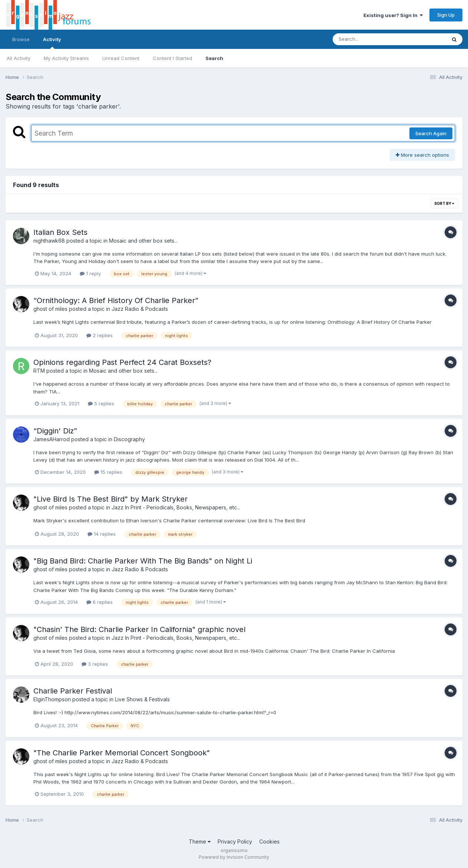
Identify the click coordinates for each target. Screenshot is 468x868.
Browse (21, 39)
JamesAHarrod (52, 439)
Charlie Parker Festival (73, 691)
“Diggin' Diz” (55, 431)
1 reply (90, 273)
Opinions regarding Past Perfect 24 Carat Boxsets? (122, 362)
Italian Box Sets (60, 232)
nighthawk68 (49, 241)
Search (214, 58)
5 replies (101, 403)
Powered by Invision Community (234, 857)
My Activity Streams (66, 58)
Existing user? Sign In (393, 15)
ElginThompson (52, 699)
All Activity (19, 58)
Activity (52, 43)
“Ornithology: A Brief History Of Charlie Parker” (116, 300)
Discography (129, 439)
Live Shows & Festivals (142, 699)
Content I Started (172, 58)
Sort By (444, 203)
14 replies (102, 534)
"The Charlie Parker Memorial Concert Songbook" (122, 753)
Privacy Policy (235, 842)
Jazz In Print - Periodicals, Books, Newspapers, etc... (176, 507)
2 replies (100, 335)
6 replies (100, 602)
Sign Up (446, 15)
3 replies (95, 664)
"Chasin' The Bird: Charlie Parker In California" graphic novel (139, 629)
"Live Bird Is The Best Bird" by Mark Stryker (111, 499)
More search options (422, 155)
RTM (39, 371)
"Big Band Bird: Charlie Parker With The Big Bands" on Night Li (143, 561)
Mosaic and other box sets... (143, 241)
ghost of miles (50, 309)
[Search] (369, 39)
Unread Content (121, 58)
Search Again (431, 133)
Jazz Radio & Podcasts (140, 309)
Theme (200, 842)
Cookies (269, 842)
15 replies (108, 472)
